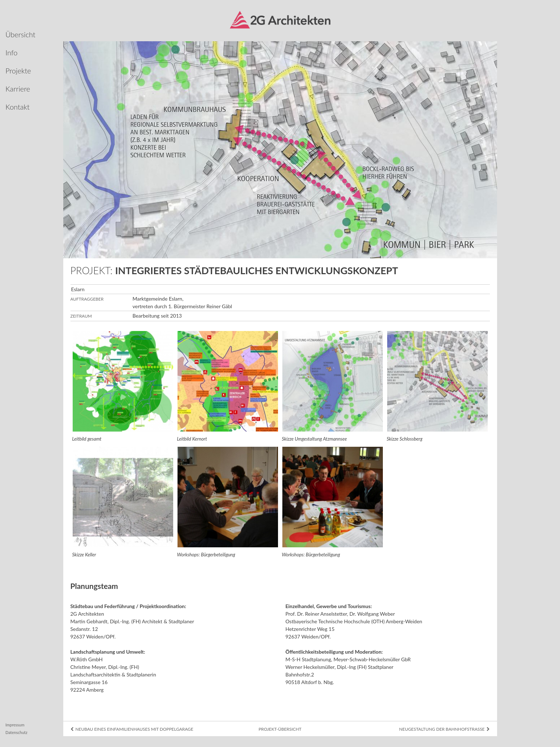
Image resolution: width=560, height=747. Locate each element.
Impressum (15, 725)
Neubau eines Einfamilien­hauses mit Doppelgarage (132, 729)
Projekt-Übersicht (280, 729)
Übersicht (20, 34)
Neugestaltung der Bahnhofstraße (444, 729)
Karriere (18, 89)
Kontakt (18, 107)
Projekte (18, 71)
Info (12, 52)
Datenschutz (16, 732)
